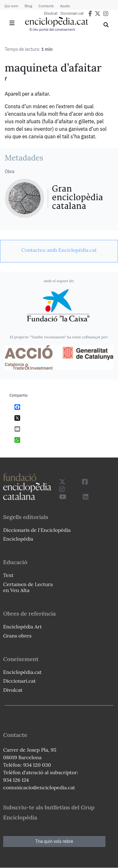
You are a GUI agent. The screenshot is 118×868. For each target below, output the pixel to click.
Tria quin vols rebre (54, 841)
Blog (28, 6)
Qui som (11, 6)
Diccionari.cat (72, 13)
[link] (59, 250)
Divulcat (51, 13)
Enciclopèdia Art (22, 627)
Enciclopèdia (18, 539)
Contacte (46, 6)
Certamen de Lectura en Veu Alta (28, 587)
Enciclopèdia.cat (22, 672)
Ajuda (65, 6)
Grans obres (17, 636)
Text (8, 575)
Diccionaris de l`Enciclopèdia (37, 530)
